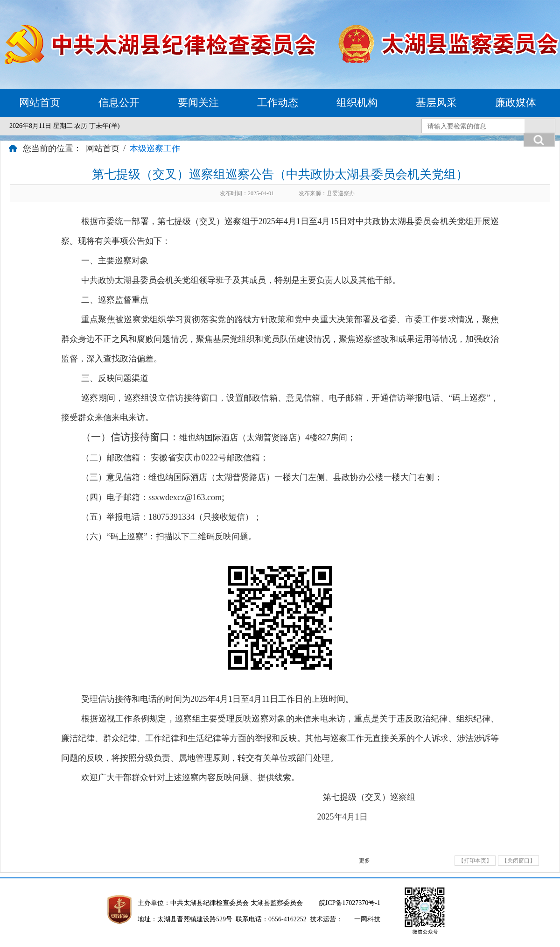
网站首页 (40, 102)
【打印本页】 (475, 861)
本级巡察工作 (155, 148)
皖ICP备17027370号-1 (350, 903)
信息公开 (119, 102)
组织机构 (357, 102)
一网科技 (367, 919)
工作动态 (278, 102)
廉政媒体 (516, 102)
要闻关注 (198, 102)
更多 (364, 861)
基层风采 (436, 102)
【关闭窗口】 (518, 861)
